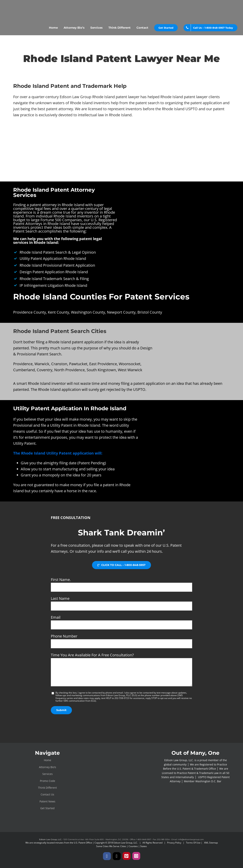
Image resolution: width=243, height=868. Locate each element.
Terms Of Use (193, 843)
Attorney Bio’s (48, 767)
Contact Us (47, 794)
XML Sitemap (211, 843)
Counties (133, 846)
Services (48, 774)
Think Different (47, 788)
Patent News (47, 801)
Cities (123, 846)
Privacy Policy (174, 843)
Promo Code (48, 781)
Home (48, 760)
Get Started (47, 808)
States (144, 846)
